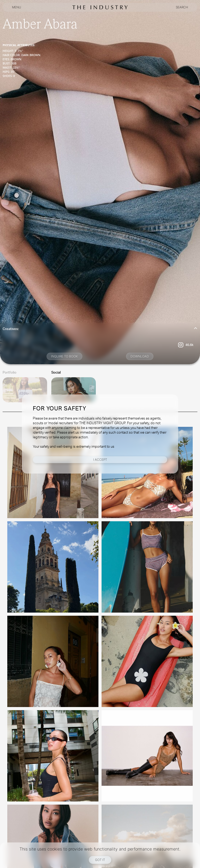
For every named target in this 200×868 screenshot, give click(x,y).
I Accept (100, 460)
